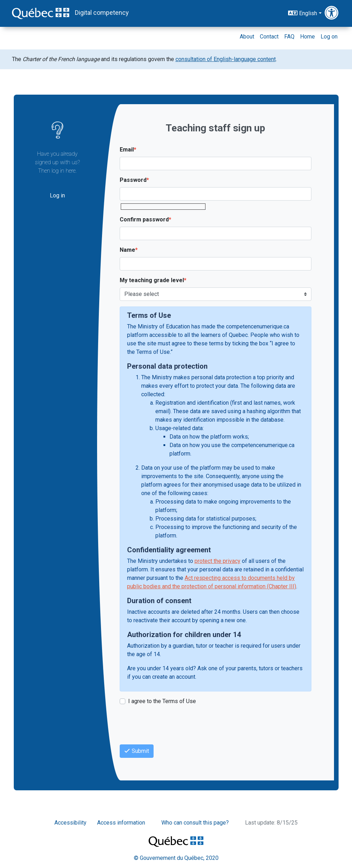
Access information (121, 823)
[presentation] (173, 725)
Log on (329, 37)
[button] (332, 13)
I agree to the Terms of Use (162, 701)
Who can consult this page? (195, 823)
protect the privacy (217, 561)
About (247, 37)
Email (127, 150)
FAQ (289, 37)
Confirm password (144, 219)
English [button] (303, 13)
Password (133, 180)
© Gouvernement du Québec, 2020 (176, 858)
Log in (57, 195)
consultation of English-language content (226, 59)
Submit (137, 751)
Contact (269, 37)
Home (308, 37)
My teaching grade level (152, 280)
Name (127, 250)
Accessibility (70, 823)
